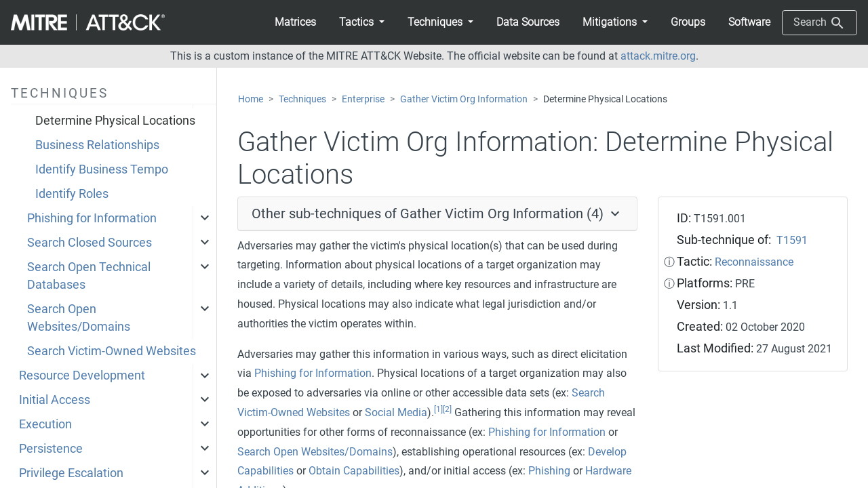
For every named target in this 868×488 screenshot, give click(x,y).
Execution (45, 424)
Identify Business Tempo (102, 169)
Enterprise (363, 99)
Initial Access (55, 400)
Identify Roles (72, 194)
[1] (438, 409)
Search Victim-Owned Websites (112, 351)
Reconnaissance (754, 262)
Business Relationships (97, 145)
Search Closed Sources (90, 243)
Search (820, 23)
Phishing (549, 471)
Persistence (51, 449)
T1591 (792, 240)
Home (251, 99)
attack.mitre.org (658, 56)
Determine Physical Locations (115, 121)
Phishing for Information (92, 218)
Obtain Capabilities (354, 471)
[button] (362, 22)
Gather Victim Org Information (464, 99)
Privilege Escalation (71, 473)
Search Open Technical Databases (89, 276)
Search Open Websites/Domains (79, 318)
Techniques (302, 99)
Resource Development (82, 375)
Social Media (396, 412)
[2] (447, 409)
